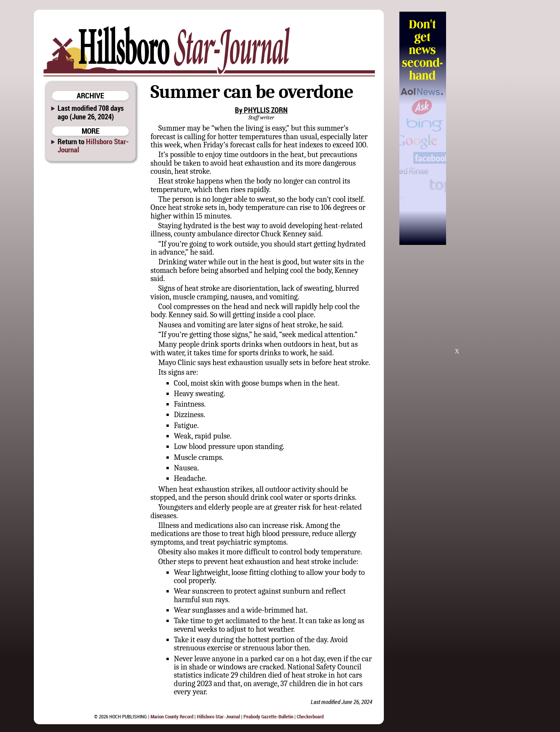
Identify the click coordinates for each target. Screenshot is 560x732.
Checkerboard (310, 716)
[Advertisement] (486, 128)
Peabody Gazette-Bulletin (268, 716)
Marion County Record (172, 716)
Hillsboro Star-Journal (93, 145)
